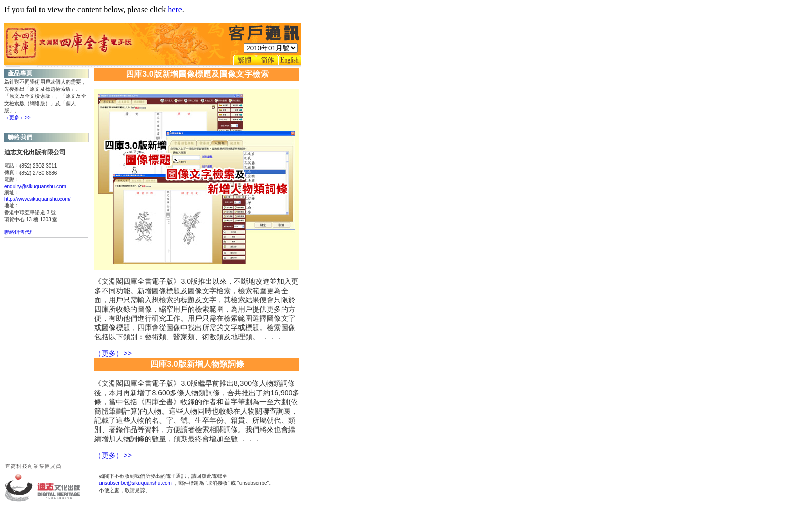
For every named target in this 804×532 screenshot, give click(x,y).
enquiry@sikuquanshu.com (35, 186)
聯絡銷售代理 (19, 232)
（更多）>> (17, 118)
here (175, 9)
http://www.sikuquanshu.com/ (37, 199)
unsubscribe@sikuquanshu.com (135, 483)
